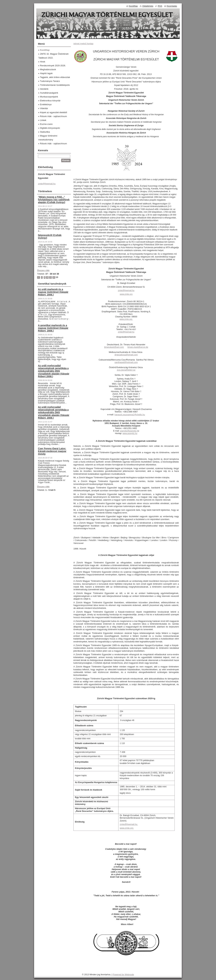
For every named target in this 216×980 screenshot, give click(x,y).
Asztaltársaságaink (49, 93)
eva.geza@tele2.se (126, 370)
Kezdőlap (45, 50)
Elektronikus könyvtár (50, 101)
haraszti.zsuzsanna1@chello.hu (130, 415)
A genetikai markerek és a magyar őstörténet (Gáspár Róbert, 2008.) (53, 328)
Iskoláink (44, 89)
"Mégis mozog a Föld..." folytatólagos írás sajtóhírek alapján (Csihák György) (54, 200)
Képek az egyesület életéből (53, 112)
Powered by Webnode (123, 975)
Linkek (43, 120)
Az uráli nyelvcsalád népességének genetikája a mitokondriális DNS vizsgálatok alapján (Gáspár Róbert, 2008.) (54, 412)
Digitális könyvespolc (50, 128)
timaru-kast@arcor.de (138, 347)
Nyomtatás (172, 6)
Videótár (44, 108)
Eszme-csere (46, 124)
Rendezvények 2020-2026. (53, 66)
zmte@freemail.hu (126, 290)
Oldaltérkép (148, 6)
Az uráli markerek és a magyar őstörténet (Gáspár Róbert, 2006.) (53, 292)
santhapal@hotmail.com (126, 362)
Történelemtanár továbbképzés (55, 85)
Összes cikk (43, 270)
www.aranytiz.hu (130, 433)
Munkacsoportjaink (49, 97)
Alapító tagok (46, 73)
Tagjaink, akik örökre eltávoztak (55, 77)
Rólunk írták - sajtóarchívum (53, 116)
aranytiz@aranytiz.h (129, 431)
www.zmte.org (127, 828)
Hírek (43, 62)
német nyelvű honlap (83, 44)
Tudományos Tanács (50, 81)
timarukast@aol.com (114, 347)
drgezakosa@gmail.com (126, 355)
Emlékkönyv (46, 104)
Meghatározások (48, 69)
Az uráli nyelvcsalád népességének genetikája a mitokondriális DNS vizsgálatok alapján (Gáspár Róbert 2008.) (54, 371)
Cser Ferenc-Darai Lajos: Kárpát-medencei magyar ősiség (52, 451)
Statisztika (45, 132)
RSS (160, 6)
